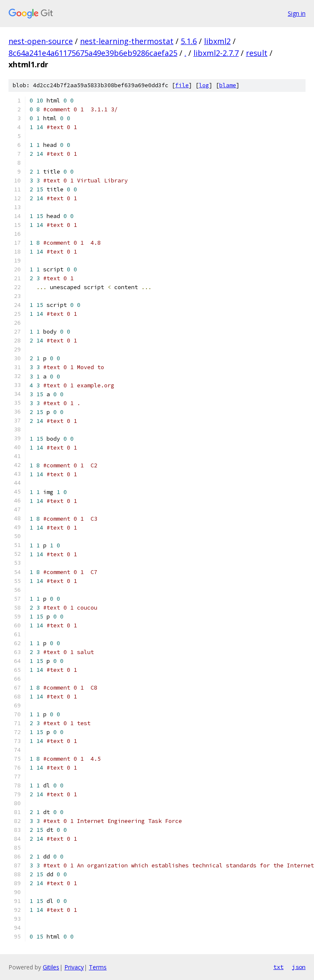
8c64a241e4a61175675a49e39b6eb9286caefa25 (93, 53)
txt (278, 967)
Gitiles (51, 967)
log (204, 85)
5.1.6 (189, 41)
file (182, 85)
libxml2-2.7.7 (216, 53)
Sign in (297, 13)
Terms (98, 967)
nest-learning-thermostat (127, 41)
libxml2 (217, 41)
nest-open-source (41, 41)
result (257, 53)
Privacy (74, 967)
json (299, 967)
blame (228, 85)
